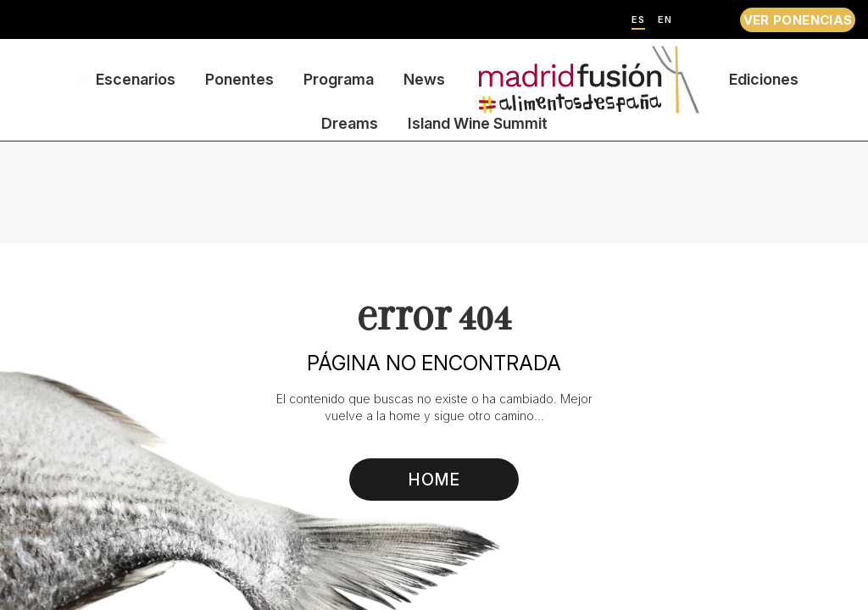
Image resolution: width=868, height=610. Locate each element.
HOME (434, 480)
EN (665, 20)
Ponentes (239, 79)
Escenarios (136, 79)
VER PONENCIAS (798, 20)
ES (638, 20)
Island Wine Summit (478, 123)
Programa (339, 79)
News (424, 79)
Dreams (350, 123)
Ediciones (764, 79)
